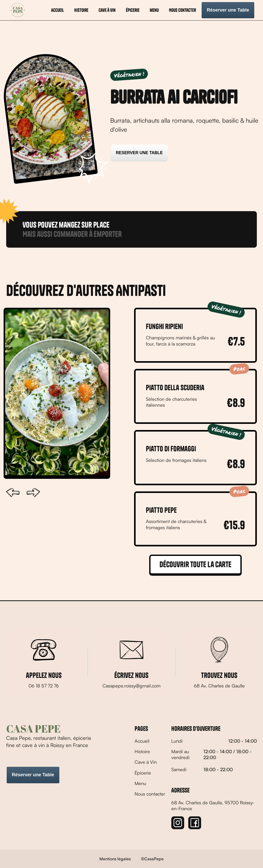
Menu (140, 783)
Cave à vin (107, 10)
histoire (81, 10)
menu (154, 10)
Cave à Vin (146, 762)
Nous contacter (182, 10)
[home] (18, 10)
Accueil (58, 10)
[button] (13, 493)
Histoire (142, 751)
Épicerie (133, 10)
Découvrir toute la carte (195, 564)
